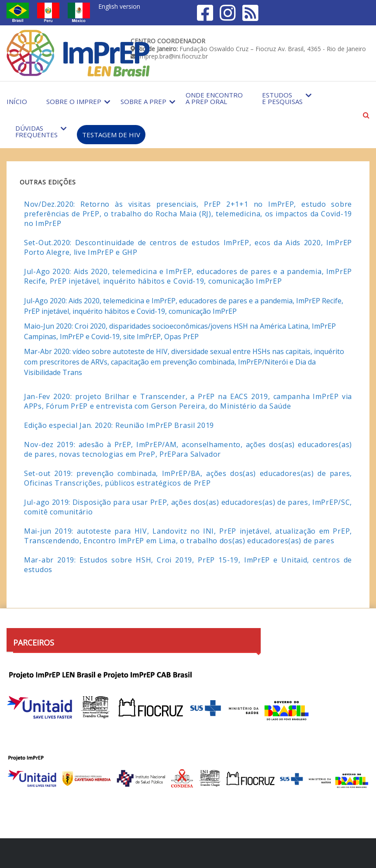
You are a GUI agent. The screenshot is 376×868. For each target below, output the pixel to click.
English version (119, 6)
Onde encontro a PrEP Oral (214, 98)
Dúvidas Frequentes (36, 131)
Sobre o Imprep (74, 101)
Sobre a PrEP (143, 101)
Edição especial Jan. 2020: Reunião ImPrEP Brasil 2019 (119, 425)
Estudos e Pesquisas (282, 98)
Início (17, 101)
